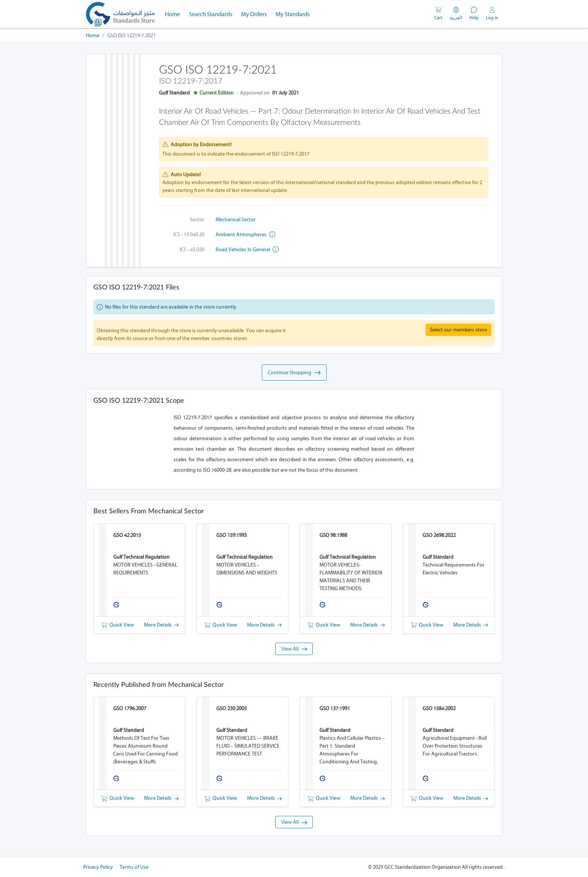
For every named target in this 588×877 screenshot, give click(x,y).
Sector (197, 220)
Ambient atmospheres (245, 235)
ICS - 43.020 (192, 250)
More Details (161, 625)
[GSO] (120, 14)
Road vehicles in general (247, 250)
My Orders (254, 14)
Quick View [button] (118, 625)
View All (294, 649)
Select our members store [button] (458, 330)
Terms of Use (134, 867)
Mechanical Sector (236, 220)
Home (175, 13)
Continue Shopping (294, 373)
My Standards (293, 14)
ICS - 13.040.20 (189, 235)
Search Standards (213, 13)
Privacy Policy (98, 867)
